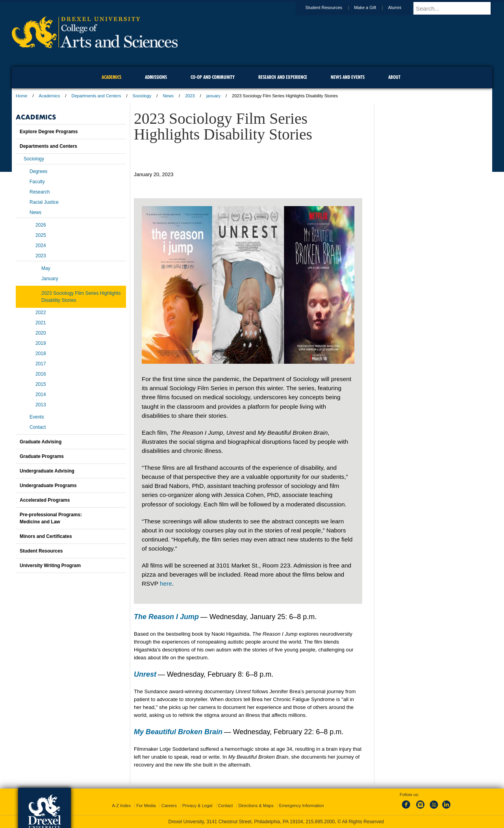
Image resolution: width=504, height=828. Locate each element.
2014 (41, 394)
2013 (41, 405)
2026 (41, 225)
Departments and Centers (96, 96)
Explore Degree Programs (49, 132)
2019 (41, 343)
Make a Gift (372, 7)
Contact (38, 427)
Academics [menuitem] (111, 77)
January (50, 279)
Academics (50, 96)
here (166, 583)
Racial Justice (44, 202)
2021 (41, 323)
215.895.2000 (320, 822)
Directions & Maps (256, 806)
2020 (41, 333)
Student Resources (332, 7)
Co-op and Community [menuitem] (213, 77)
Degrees (38, 171)
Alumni (402, 7)
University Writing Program (50, 566)
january (213, 96)
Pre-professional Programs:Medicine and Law (51, 518)
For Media (146, 806)
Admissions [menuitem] (156, 77)
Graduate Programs (42, 456)
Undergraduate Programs (48, 486)
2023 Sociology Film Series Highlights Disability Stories (81, 297)
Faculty (37, 182)
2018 (41, 354)
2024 (41, 246)
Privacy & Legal (197, 806)
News (168, 96)
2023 (190, 96)
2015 (41, 384)
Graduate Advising (41, 442)
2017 (41, 364)
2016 (41, 374)
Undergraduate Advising (47, 471)
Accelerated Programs (45, 500)
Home (21, 96)
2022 (41, 313)
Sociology (142, 96)
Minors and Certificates (46, 536)
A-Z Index (121, 806)
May (46, 268)
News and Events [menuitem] (348, 77)
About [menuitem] (394, 77)
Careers (169, 806)
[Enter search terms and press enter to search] (456, 8)
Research (40, 192)
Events (37, 417)
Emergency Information (302, 806)
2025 (41, 235)
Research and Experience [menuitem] (283, 77)
